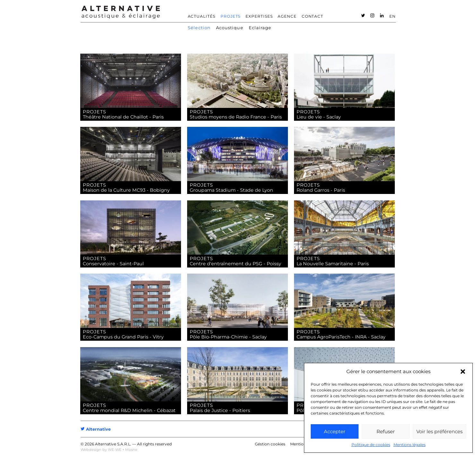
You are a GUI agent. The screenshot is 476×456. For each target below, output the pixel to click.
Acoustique (230, 28)
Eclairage (260, 28)
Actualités (202, 16)
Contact (313, 16)
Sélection (199, 28)
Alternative (96, 429)
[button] (463, 372)
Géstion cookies (270, 444)
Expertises (259, 16)
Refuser (386, 431)
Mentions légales (410, 445)
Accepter (335, 431)
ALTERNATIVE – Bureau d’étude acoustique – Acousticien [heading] (121, 12)
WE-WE (115, 450)
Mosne (131, 450)
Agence (287, 16)
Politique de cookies (371, 445)
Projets (231, 16)
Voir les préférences (439, 431)
